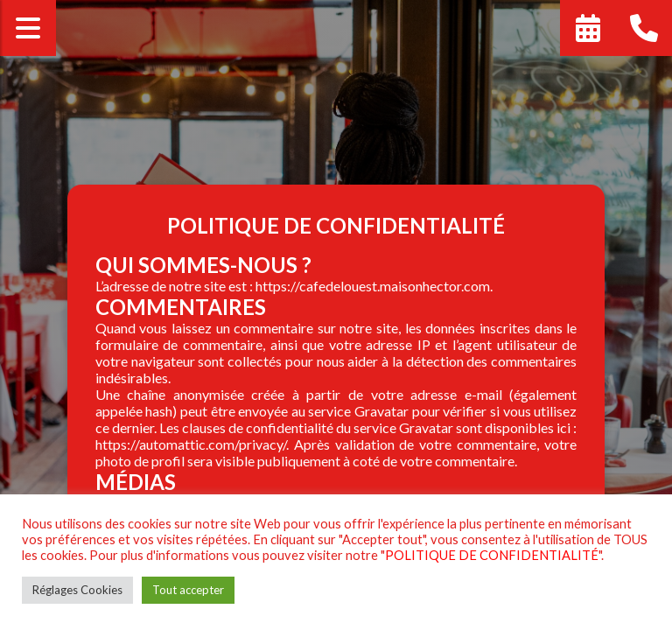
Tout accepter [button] (188, 590)
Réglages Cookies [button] (77, 590)
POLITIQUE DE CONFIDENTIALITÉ (492, 555)
